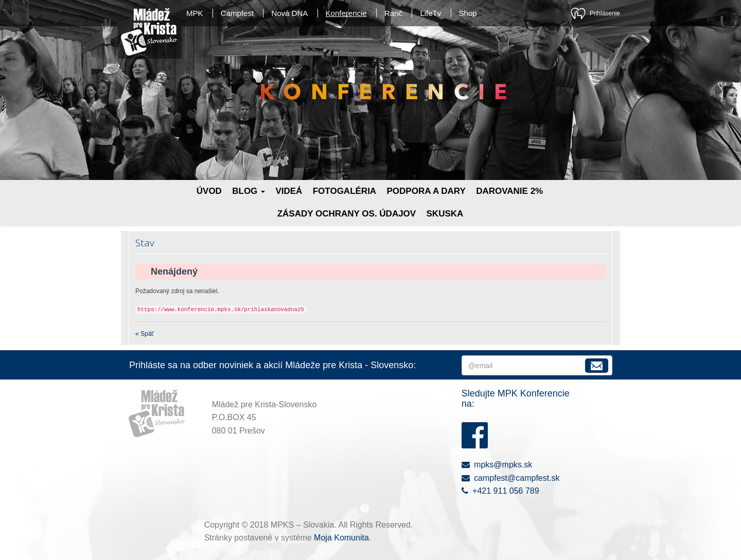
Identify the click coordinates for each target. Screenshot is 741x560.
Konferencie (346, 13)
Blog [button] (249, 191)
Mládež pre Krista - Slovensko (149, 32)
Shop (468, 13)
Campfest (237, 13)
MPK (195, 13)
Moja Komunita (341, 538)
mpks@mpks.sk (497, 465)
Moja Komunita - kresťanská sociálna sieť (578, 13)
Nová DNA (289, 13)
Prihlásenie (605, 13)
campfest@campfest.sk (511, 478)
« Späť (145, 334)
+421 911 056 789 (500, 491)
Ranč (393, 13)
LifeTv (430, 13)
